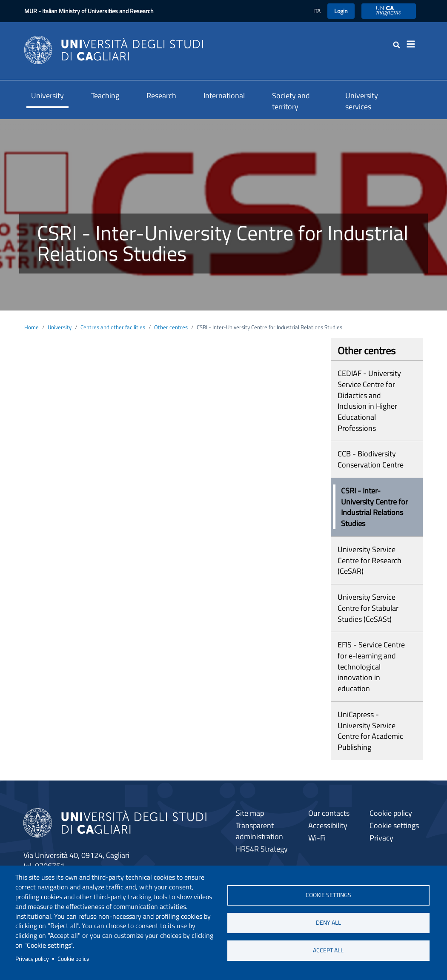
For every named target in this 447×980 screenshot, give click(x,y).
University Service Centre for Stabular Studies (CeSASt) (368, 608)
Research (161, 95)
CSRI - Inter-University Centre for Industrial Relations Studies (374, 507)
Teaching (105, 95)
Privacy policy (32, 959)
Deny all (328, 923)
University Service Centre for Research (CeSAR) (370, 560)
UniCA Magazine (389, 11)
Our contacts (329, 813)
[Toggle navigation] (413, 44)
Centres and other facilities (113, 327)
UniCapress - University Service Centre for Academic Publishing (370, 731)
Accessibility (328, 825)
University (47, 95)
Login (341, 11)
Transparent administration (259, 831)
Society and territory (291, 101)
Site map (250, 813)
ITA (317, 11)
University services (362, 101)
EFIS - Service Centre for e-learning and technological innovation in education (371, 667)
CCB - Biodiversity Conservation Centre (371, 459)
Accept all (328, 950)
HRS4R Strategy (262, 849)
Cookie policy (73, 959)
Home (32, 327)
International (224, 95)
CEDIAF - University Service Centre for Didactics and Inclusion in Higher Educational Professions (369, 401)
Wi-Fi (317, 838)
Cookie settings (328, 895)
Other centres (171, 327)
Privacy (381, 838)
